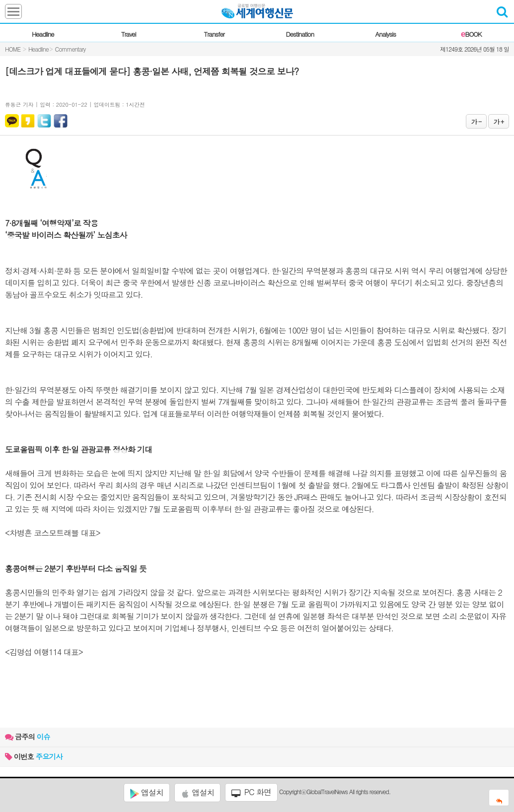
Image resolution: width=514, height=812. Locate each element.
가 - (476, 121)
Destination (300, 34)
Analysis (386, 34)
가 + (499, 121)
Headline (43, 34)
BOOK (471, 34)
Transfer (214, 34)
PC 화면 (251, 792)
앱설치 (147, 793)
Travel (129, 34)
